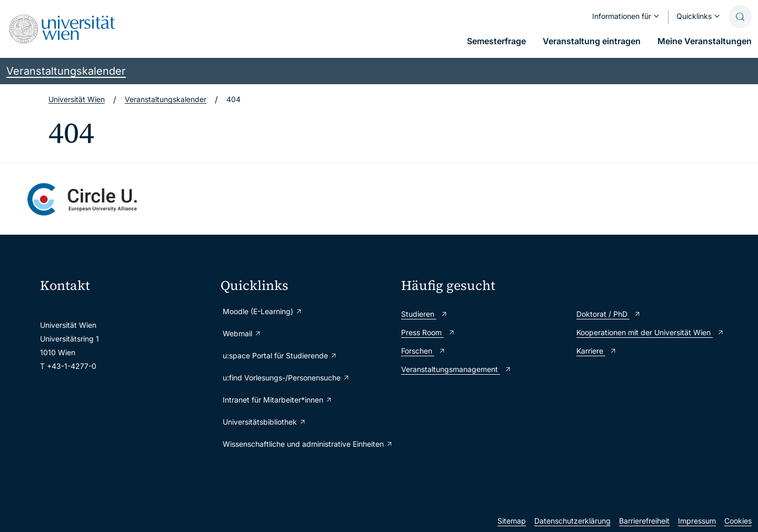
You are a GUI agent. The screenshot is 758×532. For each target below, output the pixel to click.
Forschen (423, 351)
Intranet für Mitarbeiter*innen (278, 400)
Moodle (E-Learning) (263, 311)
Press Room (428, 332)
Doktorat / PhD (609, 314)
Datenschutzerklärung (572, 521)
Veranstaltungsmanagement (456, 369)
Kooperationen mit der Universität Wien (650, 332)
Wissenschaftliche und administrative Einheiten (307, 444)
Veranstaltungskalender (66, 71)
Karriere (597, 351)
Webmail (242, 333)
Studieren (425, 314)
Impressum (697, 521)
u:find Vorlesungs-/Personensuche (286, 378)
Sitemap (512, 521)
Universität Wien (77, 99)
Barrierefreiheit (644, 521)
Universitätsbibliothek (265, 422)
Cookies (738, 521)
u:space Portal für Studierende (280, 355)
